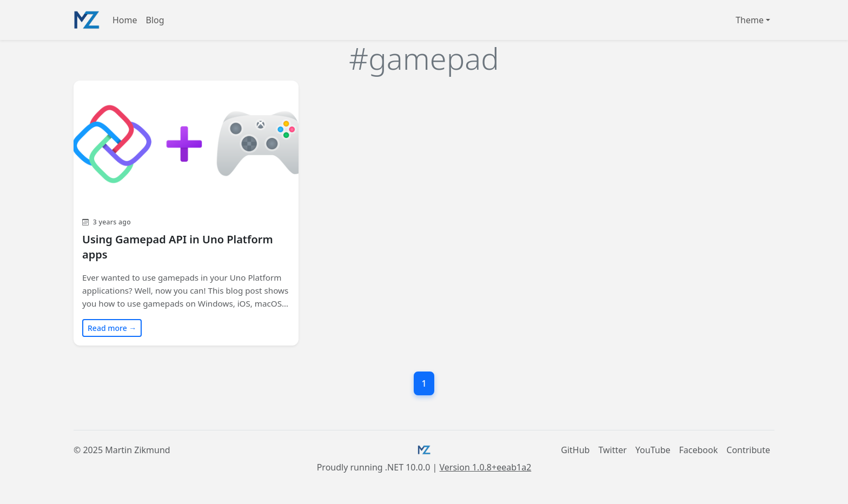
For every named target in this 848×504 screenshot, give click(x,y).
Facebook (699, 450)
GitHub (575, 450)
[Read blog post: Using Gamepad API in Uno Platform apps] (186, 213)
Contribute (748, 450)
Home (125, 20)
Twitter (612, 450)
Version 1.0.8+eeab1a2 (486, 467)
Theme (750, 20)
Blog (155, 20)
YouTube (653, 450)
